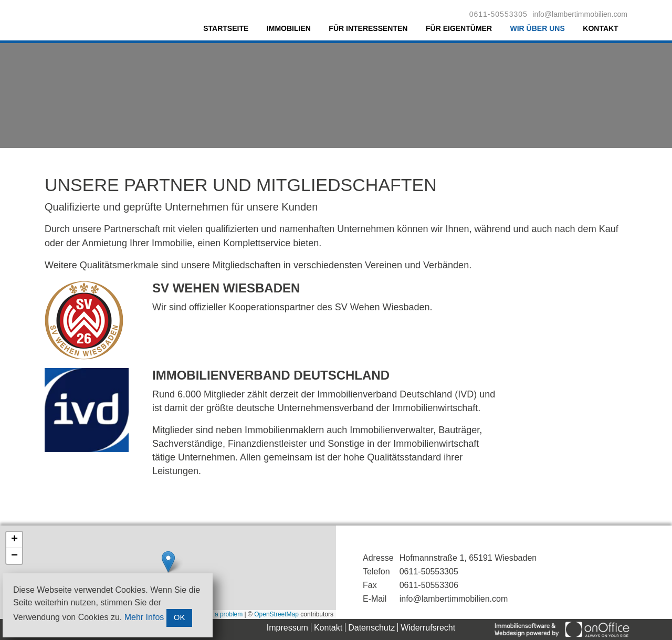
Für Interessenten (368, 28)
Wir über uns (538, 28)
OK (180, 617)
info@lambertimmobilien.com (580, 14)
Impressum (287, 628)
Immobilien (289, 28)
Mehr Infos (144, 617)
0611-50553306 (429, 585)
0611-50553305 (498, 14)
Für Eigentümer (459, 28)
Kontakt (600, 28)
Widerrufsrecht (428, 628)
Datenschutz (371, 628)
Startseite (226, 28)
